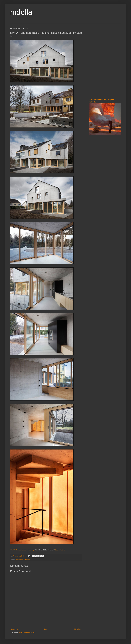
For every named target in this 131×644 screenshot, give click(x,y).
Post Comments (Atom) (27, 633)
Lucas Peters (60, 550)
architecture (19, 559)
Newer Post (15, 629)
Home (46, 629)
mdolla (21, 12)
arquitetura (27, 559)
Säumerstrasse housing (25, 550)
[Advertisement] (105, 78)
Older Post (78, 629)
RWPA (12, 550)
